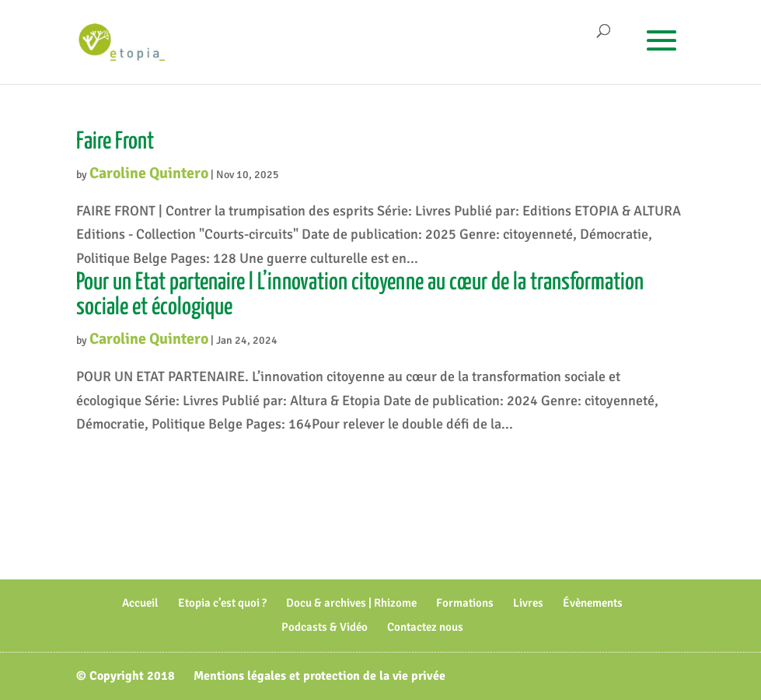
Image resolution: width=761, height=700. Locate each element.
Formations (465, 603)
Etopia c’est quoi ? (222, 603)
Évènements (593, 603)
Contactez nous (425, 627)
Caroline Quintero (149, 173)
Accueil (140, 603)
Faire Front (115, 142)
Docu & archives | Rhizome (351, 603)
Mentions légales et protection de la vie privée (319, 676)
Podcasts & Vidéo (325, 627)
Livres (528, 603)
